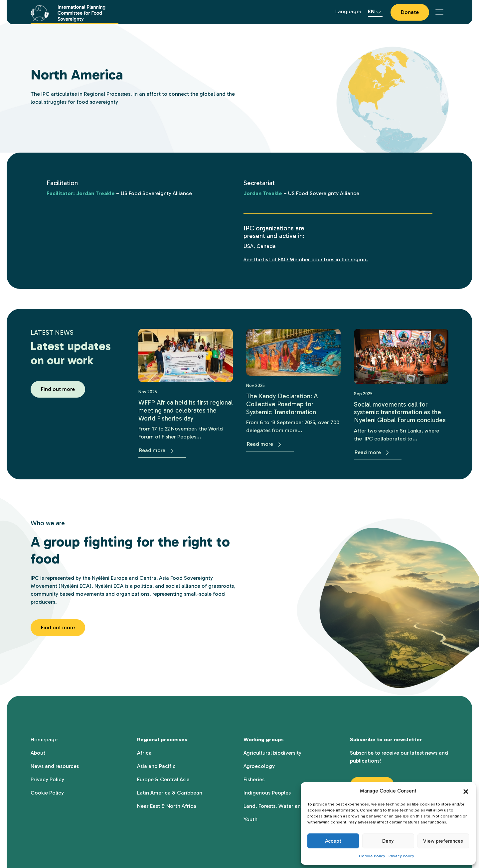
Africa (144, 752)
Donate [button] (410, 12)
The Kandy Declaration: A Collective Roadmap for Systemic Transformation (282, 404)
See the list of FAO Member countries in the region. (306, 259)
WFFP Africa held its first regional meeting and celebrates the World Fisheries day (184, 410)
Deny (388, 841)
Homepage (44, 739)
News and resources (55, 765)
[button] (466, 791)
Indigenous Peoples (267, 792)
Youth (250, 819)
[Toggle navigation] (439, 12)
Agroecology (259, 765)
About (38, 752)
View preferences (443, 841)
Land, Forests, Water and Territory (285, 805)
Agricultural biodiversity (272, 752)
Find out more (58, 389)
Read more (158, 450)
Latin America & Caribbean (170, 792)
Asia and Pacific (156, 765)
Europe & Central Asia (163, 779)
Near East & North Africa (167, 805)
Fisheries (254, 779)
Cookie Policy (372, 856)
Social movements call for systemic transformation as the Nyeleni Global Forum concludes (401, 412)
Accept (333, 841)
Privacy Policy (401, 856)
